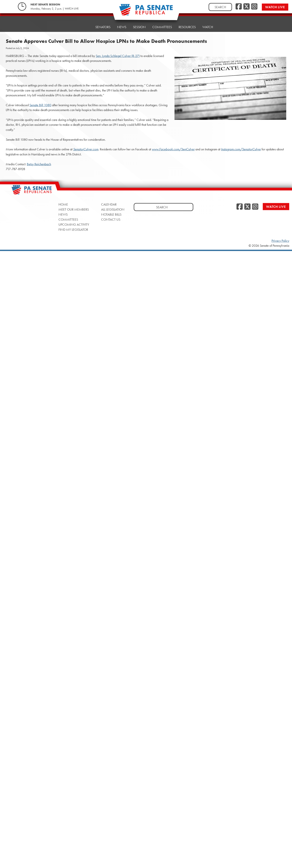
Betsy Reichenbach (39, 164)
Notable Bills (111, 214)
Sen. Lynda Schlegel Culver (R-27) (118, 56)
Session (139, 23)
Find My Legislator (73, 229)
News (122, 24)
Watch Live (275, 7)
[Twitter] (246, 7)
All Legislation (113, 209)
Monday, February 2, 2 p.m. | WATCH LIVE (55, 9)
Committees (162, 22)
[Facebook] (239, 7)
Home (84, 26)
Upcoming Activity (74, 224)
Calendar (109, 204)
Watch (208, 20)
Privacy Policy (280, 241)
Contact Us (111, 219)
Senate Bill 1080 (40, 105)
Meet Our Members (74, 209)
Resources (187, 21)
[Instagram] (254, 7)
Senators (103, 25)
